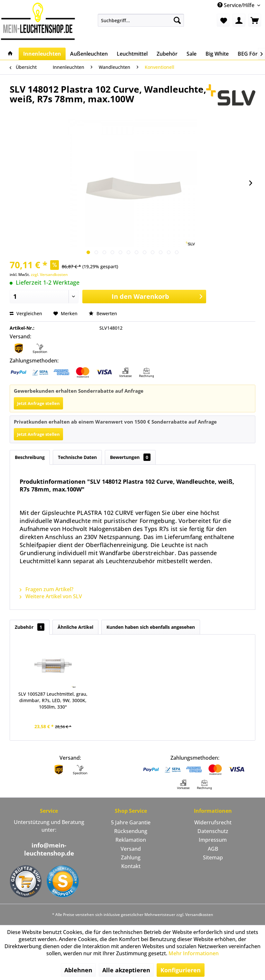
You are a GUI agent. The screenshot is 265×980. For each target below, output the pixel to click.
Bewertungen (130, 457)
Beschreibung (30, 457)
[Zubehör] (167, 54)
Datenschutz (213, 831)
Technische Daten (77, 457)
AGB (213, 849)
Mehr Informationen (194, 953)
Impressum (213, 840)
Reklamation (131, 840)
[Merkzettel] (223, 20)
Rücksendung (131, 831)
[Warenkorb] (255, 20)
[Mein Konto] (239, 20)
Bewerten (103, 313)
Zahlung (131, 857)
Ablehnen (78, 970)
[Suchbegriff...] (141, 20)
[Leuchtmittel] (132, 54)
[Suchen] (177, 20)
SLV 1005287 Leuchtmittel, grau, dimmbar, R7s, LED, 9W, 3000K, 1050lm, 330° (53, 700)
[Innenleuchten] (42, 54)
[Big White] (217, 54)
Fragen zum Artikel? (46, 589)
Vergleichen (26, 313)
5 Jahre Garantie (131, 822)
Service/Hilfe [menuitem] (237, 5)
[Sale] (192, 54)
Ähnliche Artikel (75, 627)
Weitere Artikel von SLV (51, 596)
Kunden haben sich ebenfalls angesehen (151, 627)
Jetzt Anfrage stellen (38, 403)
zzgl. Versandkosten (49, 275)
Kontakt (131, 866)
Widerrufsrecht (213, 822)
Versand (131, 849)
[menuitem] (141, 20)
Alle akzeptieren (126, 970)
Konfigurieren (181, 970)
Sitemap (213, 857)
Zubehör (30, 627)
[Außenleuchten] (89, 54)
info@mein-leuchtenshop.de (49, 849)
